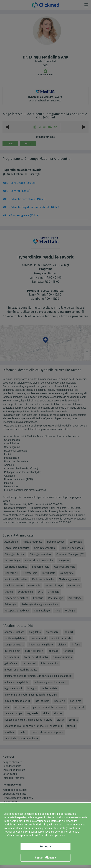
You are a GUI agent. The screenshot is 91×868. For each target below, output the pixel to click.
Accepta (45, 846)
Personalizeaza (45, 858)
